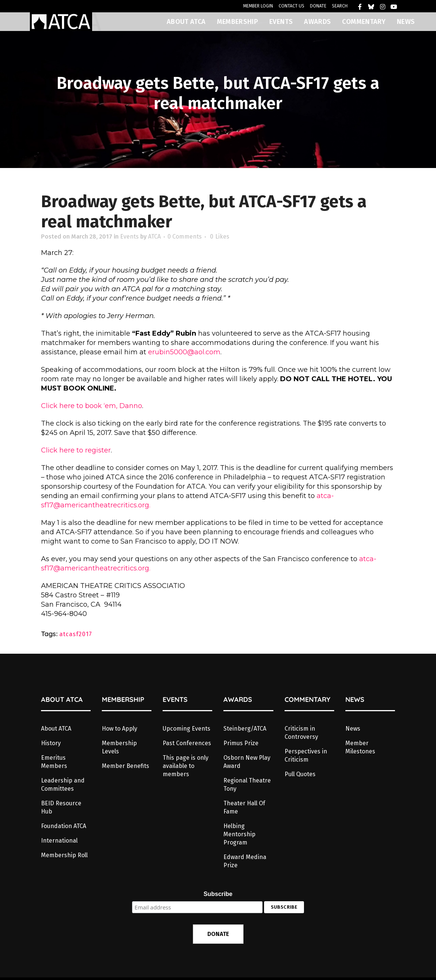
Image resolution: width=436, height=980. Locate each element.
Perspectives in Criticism (306, 755)
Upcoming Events (186, 729)
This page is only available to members (186, 766)
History (51, 743)
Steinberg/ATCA (245, 729)
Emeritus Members (54, 762)
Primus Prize (241, 743)
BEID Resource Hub (61, 807)
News (353, 729)
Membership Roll (64, 855)
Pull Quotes (300, 774)
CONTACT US (291, 6)
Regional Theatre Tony (247, 785)
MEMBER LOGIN (258, 6)
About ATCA (56, 729)
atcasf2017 (76, 634)
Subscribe (218, 894)
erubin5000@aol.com (184, 352)
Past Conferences (187, 743)
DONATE (318, 6)
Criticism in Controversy (301, 733)
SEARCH (340, 6)
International (59, 841)
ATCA (154, 237)
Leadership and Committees (63, 785)
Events (129, 237)
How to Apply (120, 729)
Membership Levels (119, 747)
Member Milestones (360, 747)
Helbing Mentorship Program (239, 834)
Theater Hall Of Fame (244, 807)
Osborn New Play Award (247, 762)
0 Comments (185, 237)
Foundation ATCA (64, 826)
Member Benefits (126, 766)
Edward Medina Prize (245, 861)
